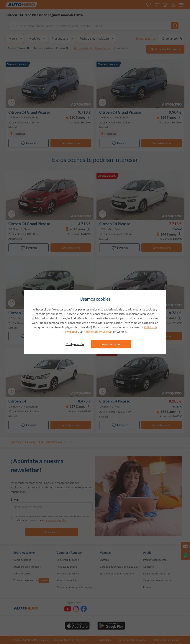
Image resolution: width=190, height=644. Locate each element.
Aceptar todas (111, 344)
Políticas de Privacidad (98, 332)
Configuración (75, 344)
